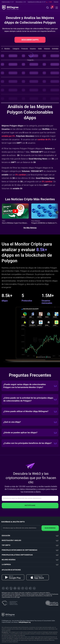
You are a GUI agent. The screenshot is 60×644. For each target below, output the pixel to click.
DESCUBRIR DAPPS (30, 40)
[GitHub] (34, 588)
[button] (52, 8)
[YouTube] (11, 588)
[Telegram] (7, 588)
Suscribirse (50, 528)
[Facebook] (15, 588)
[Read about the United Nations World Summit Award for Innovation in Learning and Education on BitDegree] (52, 602)
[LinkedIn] (19, 588)
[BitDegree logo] (8, 615)
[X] (3, 588)
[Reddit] (30, 588)
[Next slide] (57, 214)
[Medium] (23, 588)
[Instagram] (27, 588)
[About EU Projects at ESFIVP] (10, 602)
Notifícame (30, 505)
